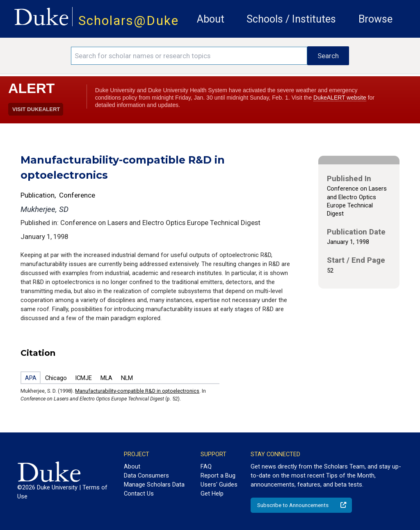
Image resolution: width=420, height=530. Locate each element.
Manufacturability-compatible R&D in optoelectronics (137, 391)
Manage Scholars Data (154, 485)
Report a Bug (218, 475)
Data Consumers (146, 475)
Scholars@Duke (129, 21)
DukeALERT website (340, 98)
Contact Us (139, 494)
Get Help (212, 494)
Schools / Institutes (291, 19)
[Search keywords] (189, 56)
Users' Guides (219, 485)
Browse (375, 19)
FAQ (206, 466)
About (211, 19)
